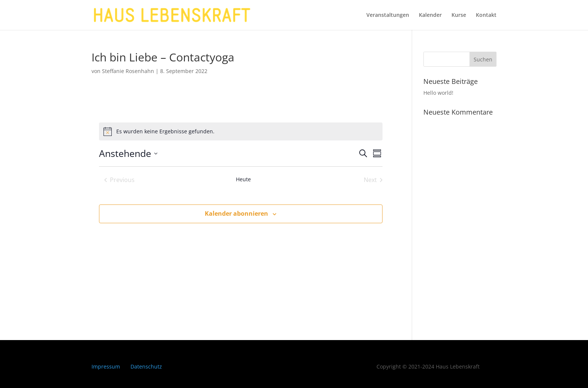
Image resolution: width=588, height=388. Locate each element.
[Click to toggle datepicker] (128, 154)
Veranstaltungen (388, 15)
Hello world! (438, 93)
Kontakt (486, 15)
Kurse (459, 15)
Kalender (430, 15)
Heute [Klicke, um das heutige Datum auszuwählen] (243, 179)
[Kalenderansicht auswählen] (377, 153)
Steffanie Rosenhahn (128, 71)
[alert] (165, 131)
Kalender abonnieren (236, 213)
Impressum (106, 366)
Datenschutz (146, 366)
